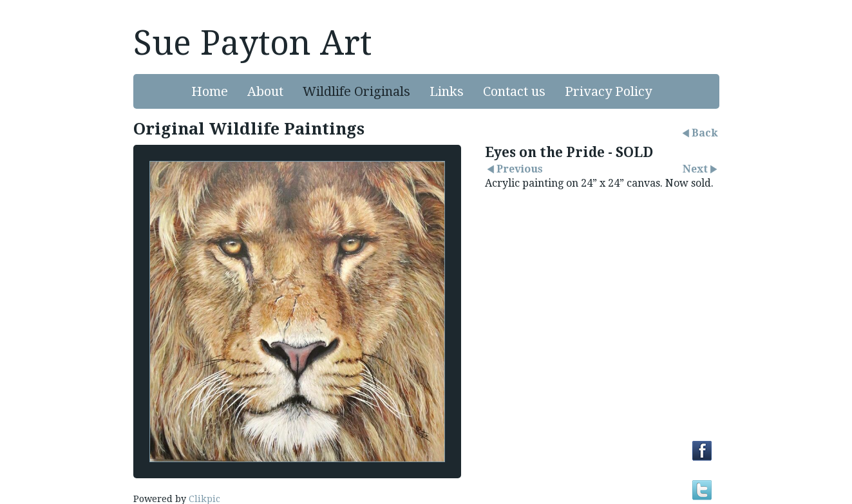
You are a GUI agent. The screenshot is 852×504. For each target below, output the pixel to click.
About (265, 91)
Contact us (514, 91)
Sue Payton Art (252, 43)
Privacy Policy (608, 91)
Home (210, 91)
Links (447, 91)
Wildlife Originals (356, 91)
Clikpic (204, 499)
